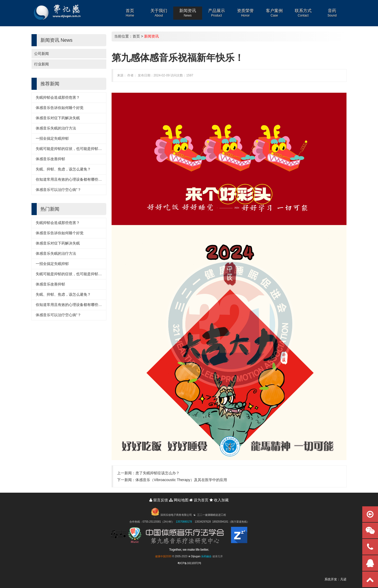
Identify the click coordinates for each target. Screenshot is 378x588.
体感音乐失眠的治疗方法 (56, 128)
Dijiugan (196, 556)
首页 (136, 36)
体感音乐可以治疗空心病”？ (58, 190)
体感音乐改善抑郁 (50, 159)
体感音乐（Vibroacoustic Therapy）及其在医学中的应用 (181, 480)
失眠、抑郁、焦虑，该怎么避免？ (63, 169)
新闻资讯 (151, 36)
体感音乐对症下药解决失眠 (58, 118)
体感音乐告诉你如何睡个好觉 (60, 108)
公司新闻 (41, 54)
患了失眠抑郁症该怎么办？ (157, 473)
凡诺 (343, 579)
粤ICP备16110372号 (189, 563)
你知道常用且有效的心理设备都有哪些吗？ (71, 179)
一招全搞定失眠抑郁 (52, 138)
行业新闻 (41, 64)
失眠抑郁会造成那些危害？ (58, 97)
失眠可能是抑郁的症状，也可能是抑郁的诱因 (72, 149)
